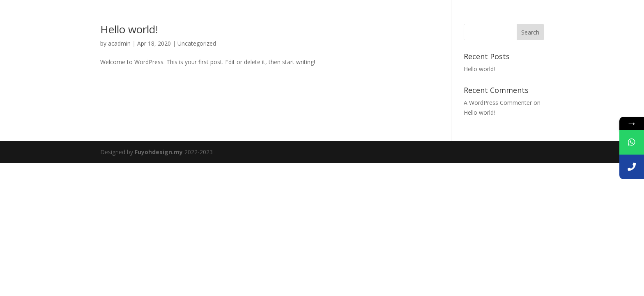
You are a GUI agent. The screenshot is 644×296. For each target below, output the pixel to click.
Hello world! (129, 29)
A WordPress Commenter (498, 103)
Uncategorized (197, 43)
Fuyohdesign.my (159, 152)
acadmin (119, 43)
